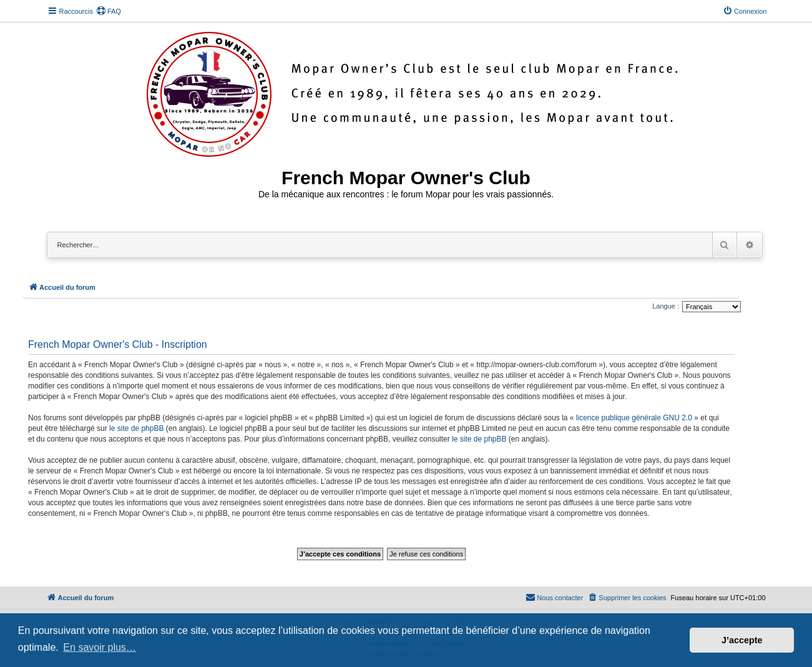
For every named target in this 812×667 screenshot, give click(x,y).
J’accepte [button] (742, 640)
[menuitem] (109, 11)
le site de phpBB (136, 428)
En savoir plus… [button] (100, 647)
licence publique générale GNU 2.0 (634, 418)
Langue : (666, 306)
